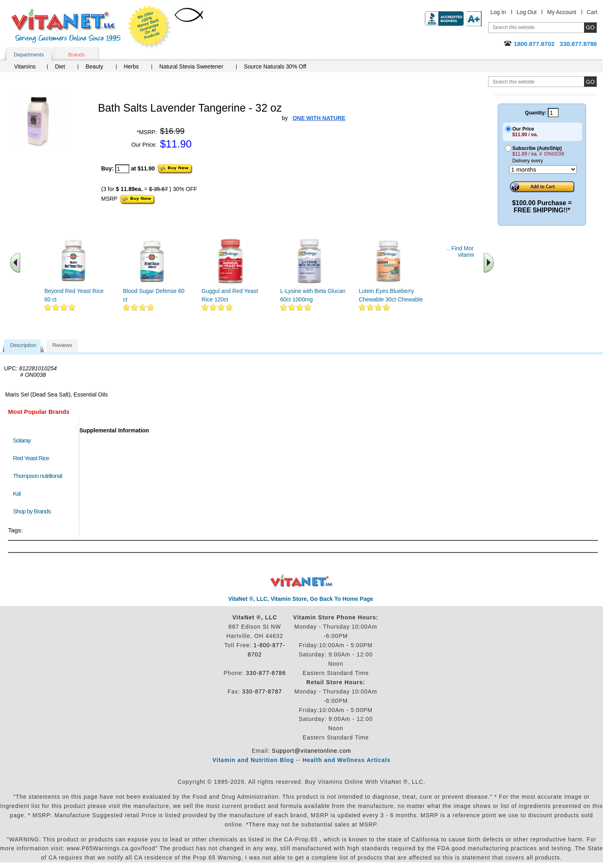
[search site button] (590, 82)
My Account (561, 12)
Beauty (94, 66)
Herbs (131, 66)
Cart (592, 12)
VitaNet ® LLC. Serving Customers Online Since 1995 (66, 26)
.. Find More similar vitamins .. (471, 251)
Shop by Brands (34, 511)
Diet (60, 66)
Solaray (22, 440)
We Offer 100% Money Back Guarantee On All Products (150, 27)
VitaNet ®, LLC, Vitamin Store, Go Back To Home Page (301, 599)
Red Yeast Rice (31, 458)
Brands (76, 55)
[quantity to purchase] (122, 169)
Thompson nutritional (37, 476)
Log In (498, 12)
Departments (29, 55)
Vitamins (25, 66)
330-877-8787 (262, 691)
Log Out (527, 12)
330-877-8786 (266, 673)
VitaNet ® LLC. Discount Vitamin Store (302, 581)
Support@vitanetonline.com (311, 751)
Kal (17, 493)
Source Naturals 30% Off (275, 66)
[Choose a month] (543, 169)
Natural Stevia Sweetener (191, 66)
